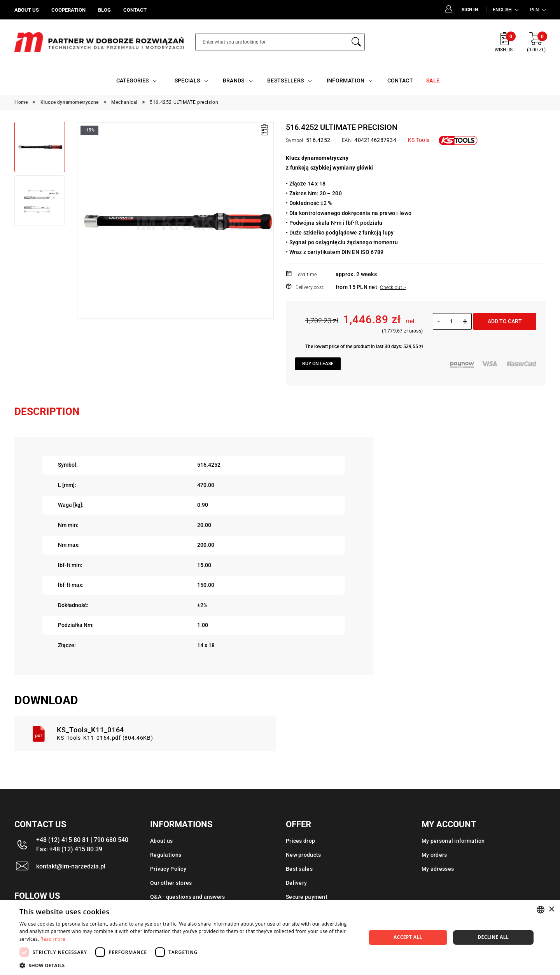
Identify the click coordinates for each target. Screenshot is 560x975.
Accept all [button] (408, 937)
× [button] (551, 909)
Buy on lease (318, 364)
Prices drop (300, 841)
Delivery (296, 883)
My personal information (453, 841)
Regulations (166, 855)
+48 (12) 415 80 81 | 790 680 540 (82, 840)
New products (303, 855)
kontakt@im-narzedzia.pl (71, 866)
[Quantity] (451, 321)
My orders (434, 855)
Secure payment (307, 897)
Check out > (393, 287)
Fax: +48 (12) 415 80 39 (69, 849)
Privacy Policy (168, 869)
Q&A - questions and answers (188, 897)
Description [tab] (47, 411)
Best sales (299, 869)
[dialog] (280, 937)
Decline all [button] (493, 937)
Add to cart (505, 321)
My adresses (438, 869)
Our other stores (171, 883)
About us (161, 841)
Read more (53, 939)
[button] (188, 965)
